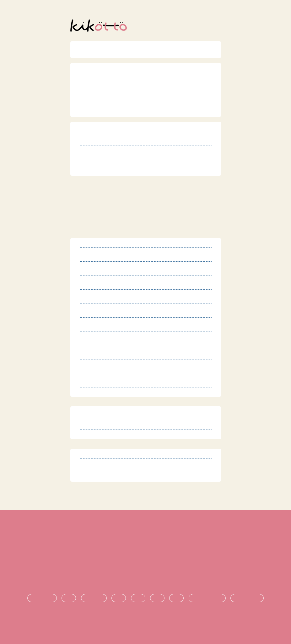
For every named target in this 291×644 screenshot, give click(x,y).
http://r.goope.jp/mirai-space (130, 108)
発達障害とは (42, 598)
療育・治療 (94, 598)
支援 (138, 598)
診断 (69, 598)
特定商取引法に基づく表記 (146, 546)
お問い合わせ (145, 578)
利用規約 (145, 536)
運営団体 (145, 567)
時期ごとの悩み (247, 598)
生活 (119, 598)
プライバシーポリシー (145, 557)
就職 (176, 598)
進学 (157, 598)
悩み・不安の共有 (207, 598)
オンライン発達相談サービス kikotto (148, 622)
